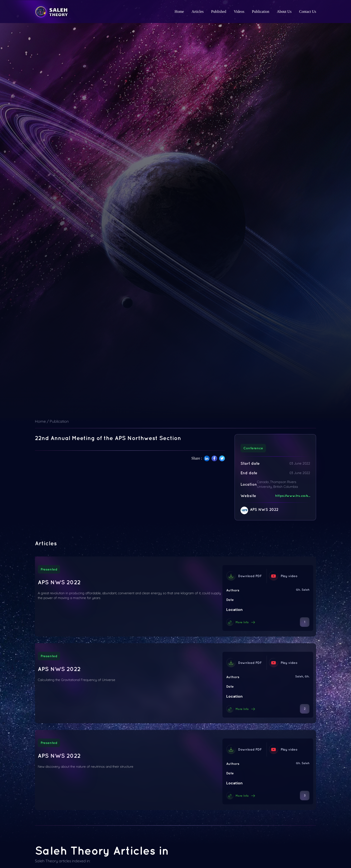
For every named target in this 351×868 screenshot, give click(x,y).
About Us (284, 12)
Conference (253, 448)
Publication (261, 12)
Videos (239, 12)
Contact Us (308, 12)
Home (179, 12)
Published (219, 12)
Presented (49, 569)
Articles (198, 12)
